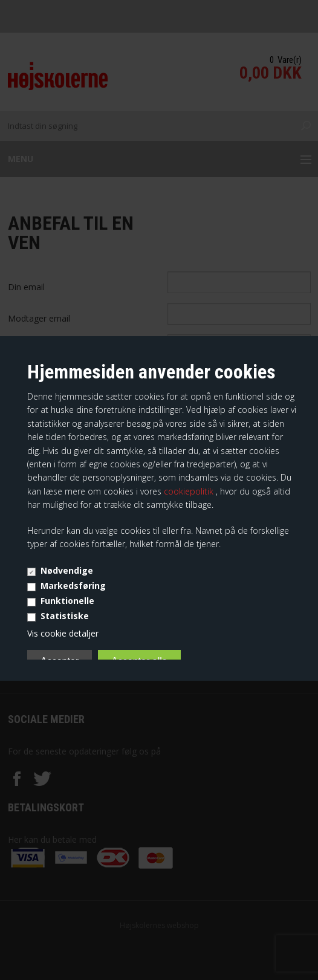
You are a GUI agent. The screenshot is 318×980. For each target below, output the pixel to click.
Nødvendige (67, 570)
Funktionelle (67, 601)
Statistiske (65, 616)
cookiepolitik (190, 491)
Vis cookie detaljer (63, 633)
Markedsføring (73, 586)
